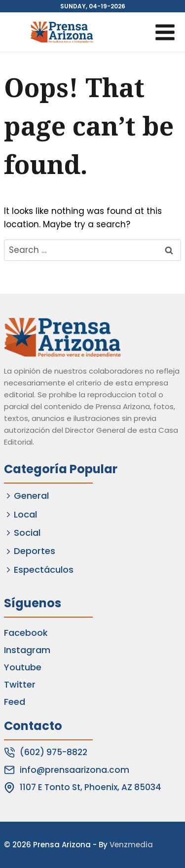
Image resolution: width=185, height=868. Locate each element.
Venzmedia (131, 845)
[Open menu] (165, 32)
